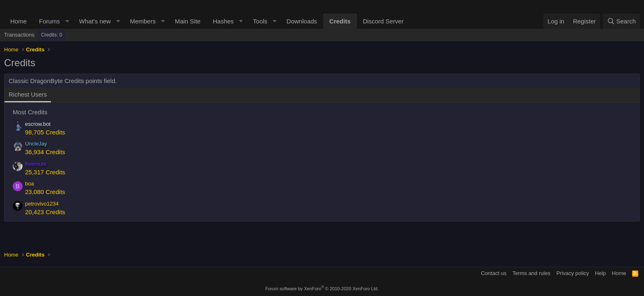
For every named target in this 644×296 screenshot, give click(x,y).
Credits (340, 21)
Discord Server (383, 21)
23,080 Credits (45, 192)
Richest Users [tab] (28, 94)
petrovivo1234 (42, 204)
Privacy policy (573, 273)
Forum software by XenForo (322, 289)
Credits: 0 (52, 35)
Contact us (494, 273)
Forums (49, 21)
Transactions (19, 35)
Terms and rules (531, 273)
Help (601, 273)
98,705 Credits (45, 132)
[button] (67, 21)
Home (18, 21)
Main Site (188, 21)
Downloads (302, 21)
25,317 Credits (45, 172)
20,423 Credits (45, 212)
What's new (95, 21)
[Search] (621, 21)
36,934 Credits (45, 152)
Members (143, 21)
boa (30, 184)
